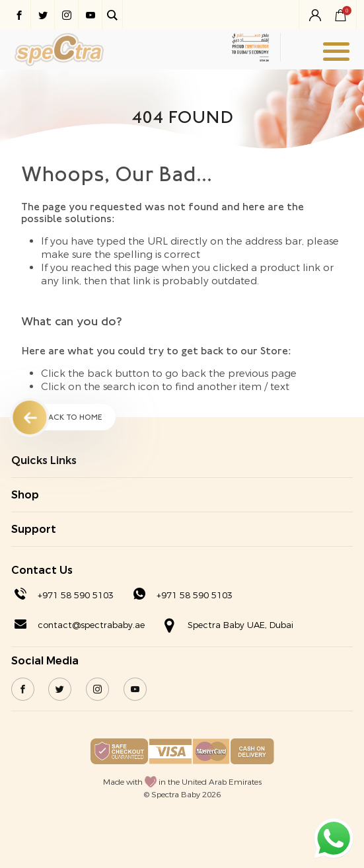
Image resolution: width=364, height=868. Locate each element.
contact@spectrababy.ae (91, 625)
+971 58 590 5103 (76, 595)
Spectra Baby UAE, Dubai (240, 625)
